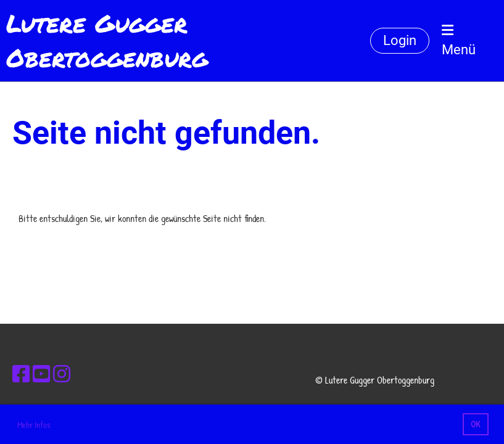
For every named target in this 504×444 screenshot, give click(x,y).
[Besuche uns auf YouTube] (41, 374)
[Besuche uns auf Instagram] (62, 374)
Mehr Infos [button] (34, 425)
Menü (459, 40)
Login (400, 40)
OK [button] (475, 424)
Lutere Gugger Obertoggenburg (107, 41)
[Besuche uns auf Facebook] (21, 374)
